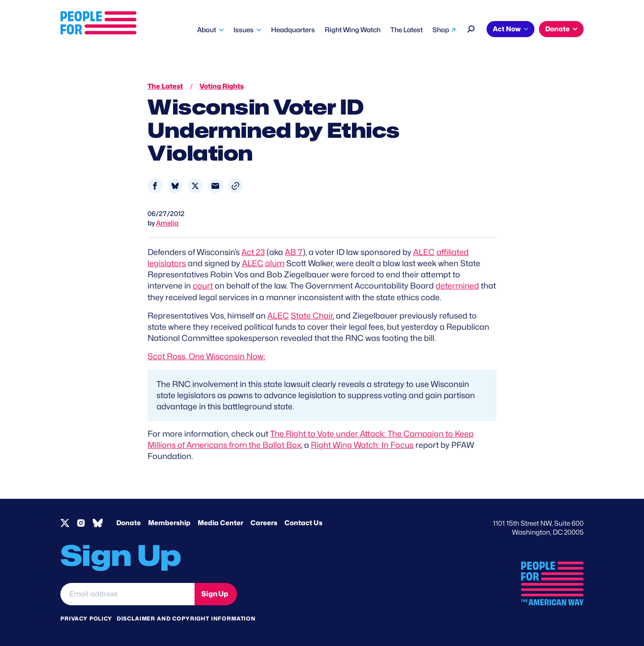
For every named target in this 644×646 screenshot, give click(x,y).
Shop (441, 30)
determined (457, 286)
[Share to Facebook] (155, 186)
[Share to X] (195, 186)
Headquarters (293, 30)
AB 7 (294, 252)
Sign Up (215, 594)
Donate (557, 29)
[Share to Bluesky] (175, 186)
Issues (244, 30)
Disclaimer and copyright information (186, 618)
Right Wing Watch (353, 30)
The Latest (407, 30)
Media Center (220, 523)
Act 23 (253, 252)
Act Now (507, 29)
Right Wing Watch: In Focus (362, 445)
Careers (264, 523)
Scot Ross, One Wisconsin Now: (206, 356)
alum (275, 263)
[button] (235, 186)
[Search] (471, 28)
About (207, 30)
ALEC (424, 252)
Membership (169, 523)
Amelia (167, 223)
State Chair (312, 316)
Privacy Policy (86, 618)
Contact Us (303, 523)
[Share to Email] (215, 186)
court (203, 286)
